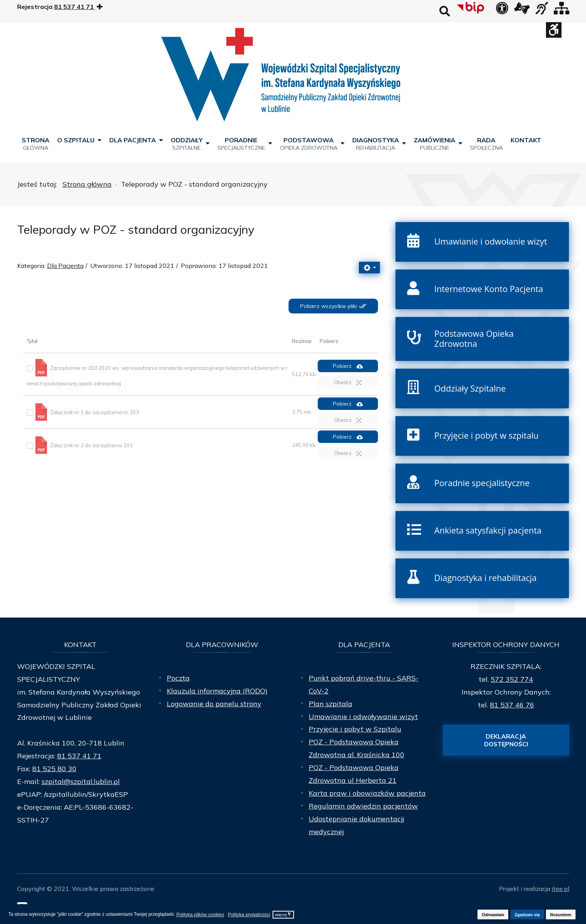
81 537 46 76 (512, 705)
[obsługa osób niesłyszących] (542, 10)
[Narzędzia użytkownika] (369, 268)
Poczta (178, 678)
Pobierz (348, 366)
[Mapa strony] (562, 10)
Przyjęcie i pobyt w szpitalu (486, 435)
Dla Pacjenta (65, 266)
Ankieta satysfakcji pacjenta (488, 530)
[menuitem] (36, 143)
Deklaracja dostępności (506, 740)
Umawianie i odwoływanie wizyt (363, 717)
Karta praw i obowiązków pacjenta (367, 793)
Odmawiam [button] (493, 915)
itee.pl (561, 889)
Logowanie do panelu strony (214, 704)
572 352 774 (512, 679)
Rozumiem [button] (561, 915)
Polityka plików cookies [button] (200, 915)
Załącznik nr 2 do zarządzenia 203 (91, 445)
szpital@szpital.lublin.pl (81, 781)
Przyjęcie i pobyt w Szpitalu (355, 729)
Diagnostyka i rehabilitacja (485, 578)
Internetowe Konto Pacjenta (489, 289)
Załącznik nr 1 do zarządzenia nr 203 (94, 412)
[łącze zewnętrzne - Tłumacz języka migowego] (522, 10)
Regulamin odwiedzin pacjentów (363, 806)
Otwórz (348, 382)
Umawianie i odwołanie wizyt (491, 241)
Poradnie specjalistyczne (482, 483)
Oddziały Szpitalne (470, 388)
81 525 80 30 (54, 769)
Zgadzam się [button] (527, 915)
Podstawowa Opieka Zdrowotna (474, 339)
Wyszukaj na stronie (445, 11)
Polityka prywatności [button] (249, 915)
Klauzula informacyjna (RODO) (217, 691)
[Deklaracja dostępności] (502, 10)
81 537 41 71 (79, 756)
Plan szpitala (331, 704)
